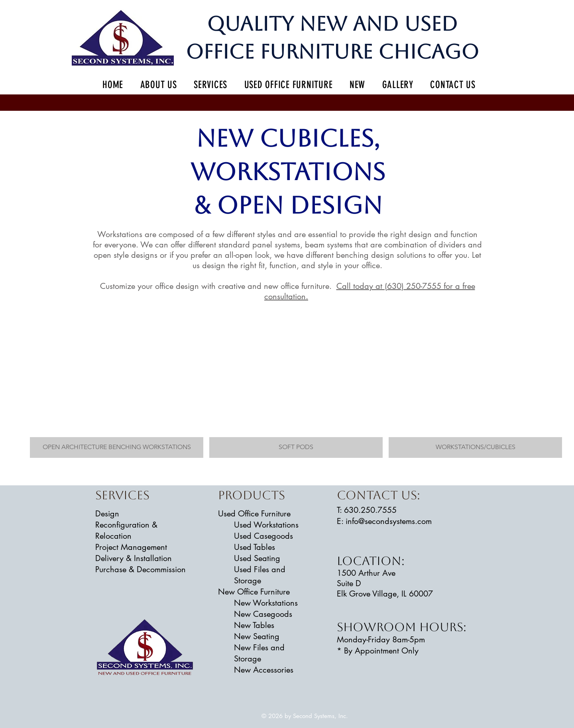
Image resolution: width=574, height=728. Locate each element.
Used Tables (255, 547)
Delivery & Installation (134, 558)
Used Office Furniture (254, 514)
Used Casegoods (263, 536)
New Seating (257, 636)
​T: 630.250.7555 (367, 510)
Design (107, 514)
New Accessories (264, 670)
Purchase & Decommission (141, 569)
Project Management (131, 547)
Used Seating (257, 558)
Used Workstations (266, 525)
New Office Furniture (254, 592)
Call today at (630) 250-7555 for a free (406, 286)
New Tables (254, 625)
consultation (285, 296)
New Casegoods (263, 614)
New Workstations (266, 603)
